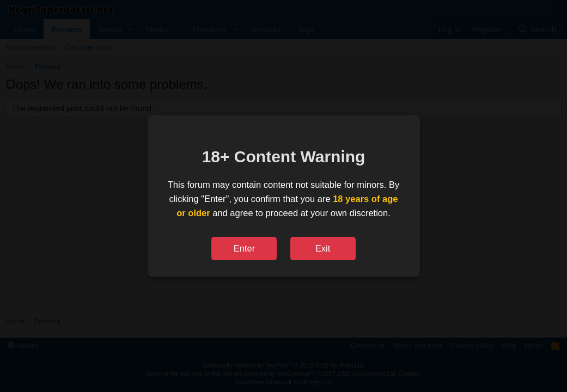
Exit (323, 248)
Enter (244, 248)
